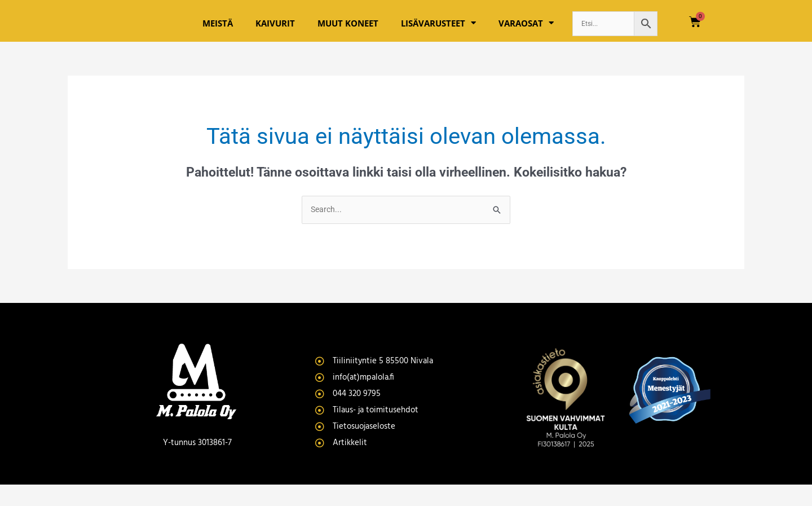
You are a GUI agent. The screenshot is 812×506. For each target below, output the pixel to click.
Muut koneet (348, 33)
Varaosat (526, 34)
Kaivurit (275, 33)
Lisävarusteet (438, 34)
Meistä (218, 33)
